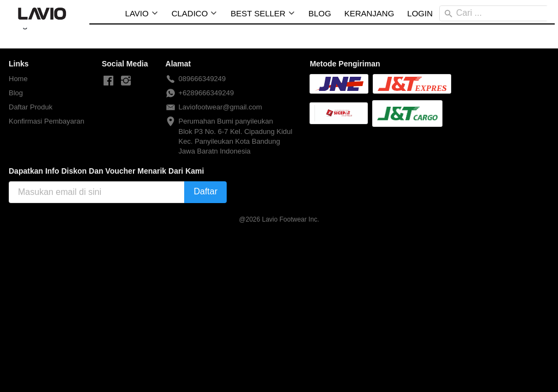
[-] (108, 81)
